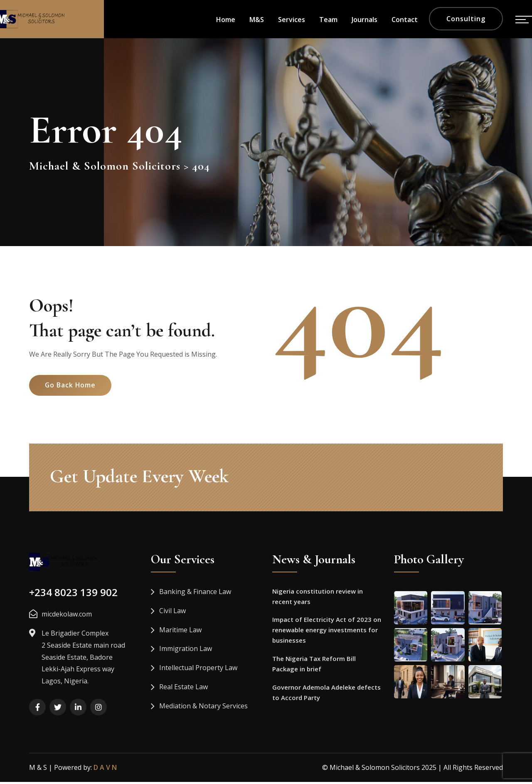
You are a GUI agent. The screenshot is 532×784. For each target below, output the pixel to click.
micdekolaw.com (67, 616)
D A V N (105, 769)
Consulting (466, 19)
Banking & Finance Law (195, 594)
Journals (365, 20)
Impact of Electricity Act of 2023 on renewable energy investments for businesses (327, 634)
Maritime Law (180, 632)
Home (226, 20)
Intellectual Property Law (198, 670)
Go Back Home (71, 390)
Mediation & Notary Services (203, 708)
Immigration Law (186, 651)
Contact (405, 20)
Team (328, 20)
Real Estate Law (183, 689)
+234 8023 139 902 (73, 595)
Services (292, 20)
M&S (257, 20)
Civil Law (172, 613)
